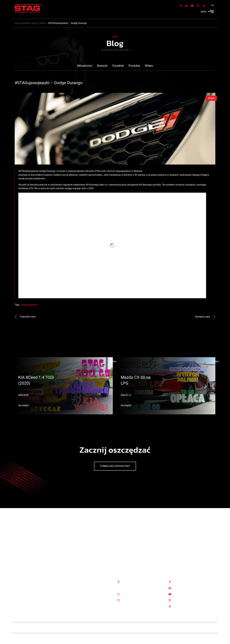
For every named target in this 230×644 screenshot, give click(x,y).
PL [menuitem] (213, 5)
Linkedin (178, 588)
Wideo (149, 66)
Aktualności (85, 66)
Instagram (179, 600)
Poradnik (118, 66)
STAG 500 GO (142, 628)
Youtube (178, 594)
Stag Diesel (104, 628)
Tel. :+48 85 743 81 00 (134, 594)
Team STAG (87, 628)
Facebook (179, 582)
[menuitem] (212, 6)
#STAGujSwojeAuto (29, 171)
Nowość (102, 66)
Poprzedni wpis (25, 317)
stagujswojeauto (29, 305)
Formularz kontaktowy (115, 466)
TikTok (177, 606)
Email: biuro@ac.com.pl (135, 600)
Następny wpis (205, 317)
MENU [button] (207, 12)
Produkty (134, 66)
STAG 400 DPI (123, 628)
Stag (213, 639)
